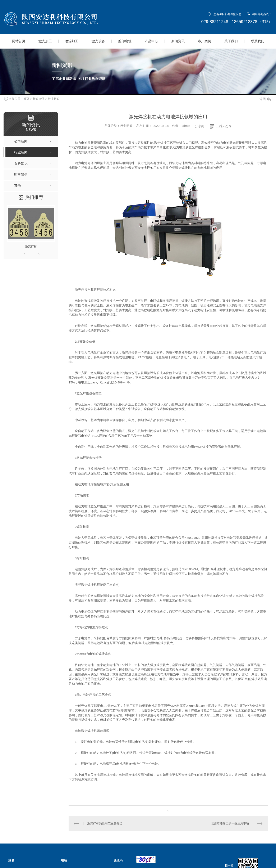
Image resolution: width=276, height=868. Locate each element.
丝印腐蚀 (125, 41)
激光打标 (31, 246)
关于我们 (231, 41)
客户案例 (204, 41)
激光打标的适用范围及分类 (105, 823)
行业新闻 (54, 99)
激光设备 (98, 41)
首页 (26, 99)
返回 (265, 99)
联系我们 (258, 41)
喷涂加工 (72, 41)
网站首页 (19, 41)
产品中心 (151, 41)
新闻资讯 (178, 41)
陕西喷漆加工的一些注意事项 (230, 823)
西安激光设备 (144, 168)
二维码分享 (224, 126)
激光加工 (45, 41)
